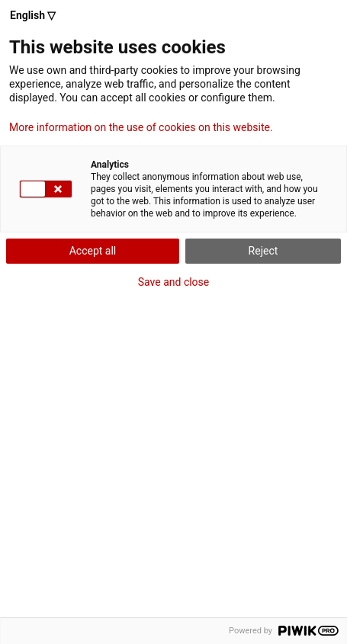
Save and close (174, 282)
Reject (263, 251)
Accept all (93, 251)
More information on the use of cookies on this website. (141, 127)
